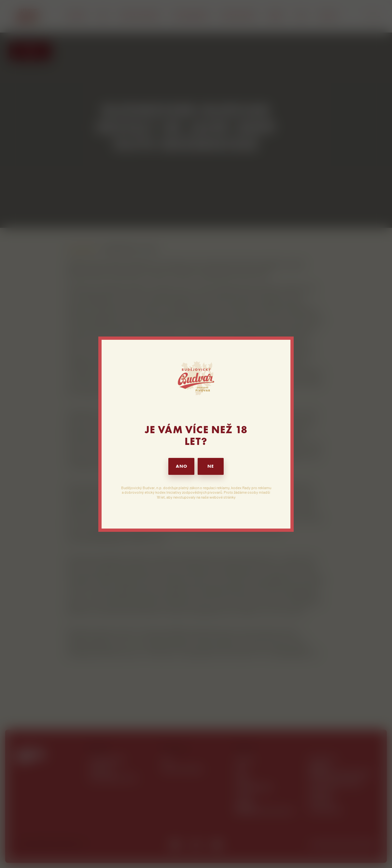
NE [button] (211, 466)
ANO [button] (182, 466)
